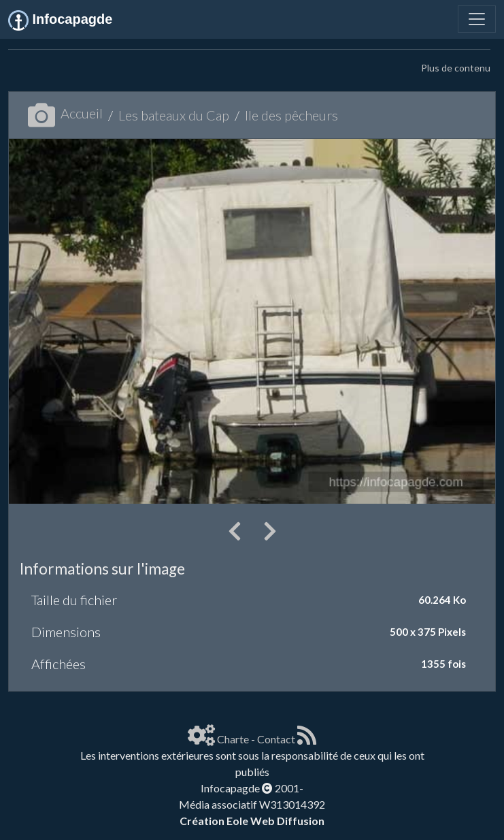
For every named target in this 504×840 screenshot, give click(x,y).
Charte (233, 739)
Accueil (65, 113)
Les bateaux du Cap (174, 115)
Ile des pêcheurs (291, 115)
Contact (276, 739)
